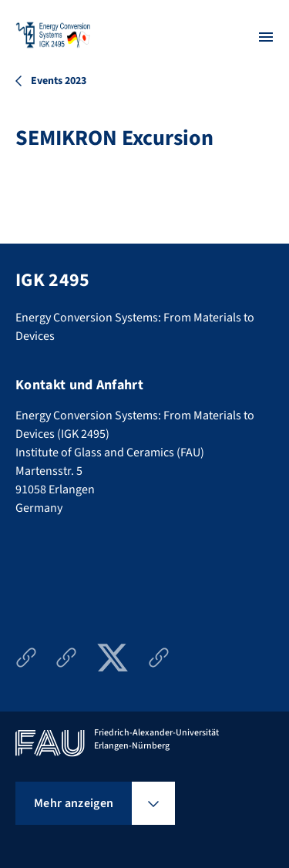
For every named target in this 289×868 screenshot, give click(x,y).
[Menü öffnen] (266, 37)
